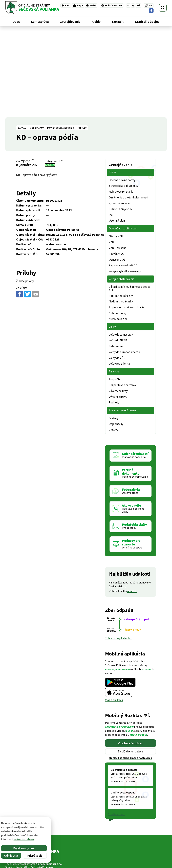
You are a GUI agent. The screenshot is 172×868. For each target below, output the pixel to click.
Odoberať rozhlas (131, 657)
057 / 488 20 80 (143, 853)
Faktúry (50, 79)
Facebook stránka (146, 861)
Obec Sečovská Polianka (38, 781)
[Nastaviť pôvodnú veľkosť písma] (133, 6)
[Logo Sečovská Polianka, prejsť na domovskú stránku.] (32, 8)
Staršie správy (116, 728)
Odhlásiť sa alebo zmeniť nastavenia (131, 672)
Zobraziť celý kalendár (118, 552)
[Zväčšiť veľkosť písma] (138, 6)
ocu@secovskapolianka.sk (151, 857)
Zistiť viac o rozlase (131, 666)
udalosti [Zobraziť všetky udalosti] (132, 505)
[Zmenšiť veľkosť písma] (128, 6)
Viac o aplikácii (114, 614)
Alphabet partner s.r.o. (49, 778)
